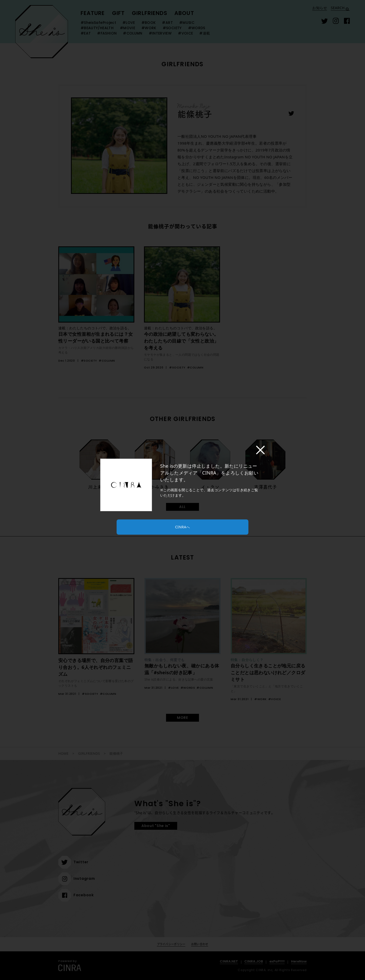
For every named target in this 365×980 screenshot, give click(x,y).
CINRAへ (182, 527)
